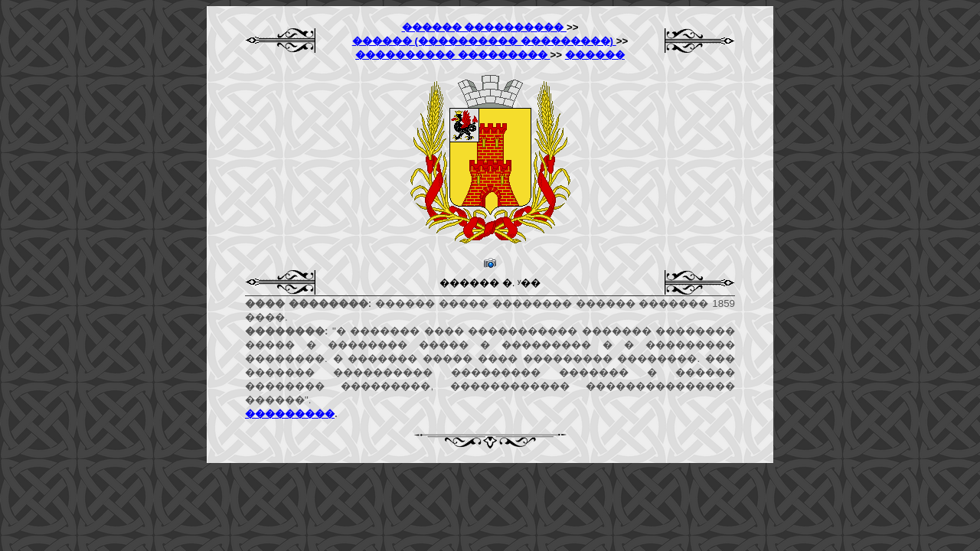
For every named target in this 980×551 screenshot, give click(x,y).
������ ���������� (484, 27)
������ (595, 55)
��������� (290, 414)
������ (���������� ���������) (484, 41)
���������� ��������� (452, 55)
